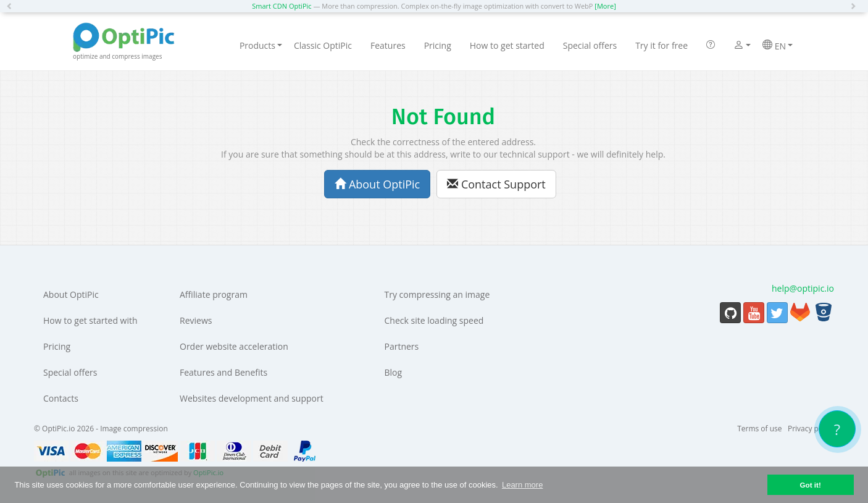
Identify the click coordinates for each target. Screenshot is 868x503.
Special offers (590, 45)
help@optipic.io (803, 288)
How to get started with (90, 320)
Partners (402, 346)
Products (261, 45)
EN (778, 46)
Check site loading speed (434, 320)
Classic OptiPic (323, 45)
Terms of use (759, 429)
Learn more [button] (522, 485)
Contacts (61, 398)
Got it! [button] (810, 485)
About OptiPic (377, 184)
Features (388, 45)
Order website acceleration (234, 346)
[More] (605, 6)
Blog (394, 372)
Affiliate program (214, 294)
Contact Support (496, 184)
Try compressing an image (437, 294)
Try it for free (661, 45)
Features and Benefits (223, 372)
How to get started (507, 45)
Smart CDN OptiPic (282, 6)
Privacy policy (811, 429)
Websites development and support (252, 398)
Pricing (438, 45)
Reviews (196, 320)
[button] (12, 6)
